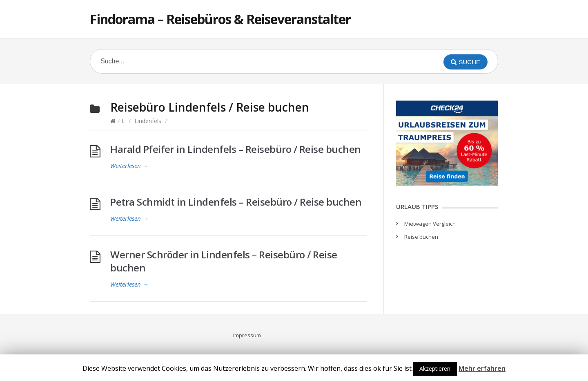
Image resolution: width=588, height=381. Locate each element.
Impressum (247, 335)
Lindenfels (148, 121)
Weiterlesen (129, 166)
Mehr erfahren (482, 368)
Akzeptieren (435, 369)
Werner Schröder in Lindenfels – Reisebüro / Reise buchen (224, 261)
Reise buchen (421, 237)
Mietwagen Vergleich (430, 224)
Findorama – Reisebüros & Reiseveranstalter (220, 19)
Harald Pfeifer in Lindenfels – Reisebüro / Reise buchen (236, 149)
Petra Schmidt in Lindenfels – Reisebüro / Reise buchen (236, 202)
